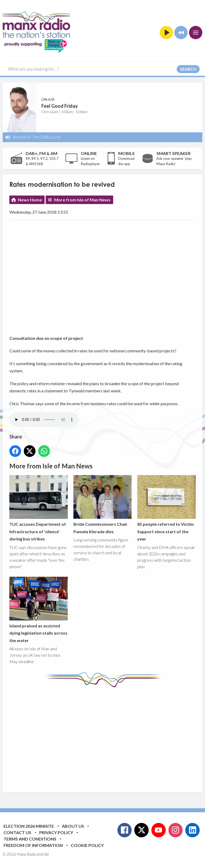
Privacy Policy (56, 832)
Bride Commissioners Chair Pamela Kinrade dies (103, 505)
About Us (73, 826)
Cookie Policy (87, 845)
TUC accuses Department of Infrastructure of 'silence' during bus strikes (39, 508)
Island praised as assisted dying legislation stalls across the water (39, 610)
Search (188, 69)
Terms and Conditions (30, 839)
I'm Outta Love (47, 137)
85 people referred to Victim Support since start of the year (166, 508)
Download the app (126, 161)
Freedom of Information (33, 845)
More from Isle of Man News (82, 200)
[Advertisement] (107, 736)
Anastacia (21, 137)
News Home (30, 200)
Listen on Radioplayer (90, 161)
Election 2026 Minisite (29, 826)
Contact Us (17, 832)
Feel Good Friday (60, 106)
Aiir (46, 854)
